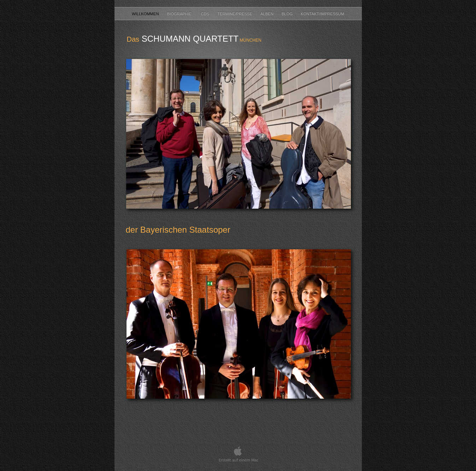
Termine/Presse (235, 14)
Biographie (181, 14)
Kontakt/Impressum (322, 14)
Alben (268, 14)
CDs (205, 14)
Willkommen (146, 14)
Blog (288, 14)
